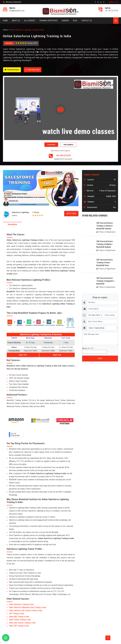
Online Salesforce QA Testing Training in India (26, 610)
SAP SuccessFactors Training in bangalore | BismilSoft (105, 281)
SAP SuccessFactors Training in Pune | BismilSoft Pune (105, 263)
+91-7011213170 (111, 11)
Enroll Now (51, 145)
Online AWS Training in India (19, 617)
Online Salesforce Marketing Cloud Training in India (27, 607)
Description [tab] (12, 224)
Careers (65, 21)
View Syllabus (68, 145)
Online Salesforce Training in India (21, 604)
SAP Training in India (16, 614)
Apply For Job (113, 2)
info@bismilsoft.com (17, 11)
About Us (16, 21)
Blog (75, 21)
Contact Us (87, 21)
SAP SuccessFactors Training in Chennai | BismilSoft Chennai (105, 226)
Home (5, 21)
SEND (100, 358)
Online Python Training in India (20, 620)
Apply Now (71, 214)
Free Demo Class (32, 70)
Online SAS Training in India (19, 626)
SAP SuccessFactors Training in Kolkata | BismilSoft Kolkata (105, 244)
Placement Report (12, 70)
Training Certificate (48, 21)
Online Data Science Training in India (22, 623)
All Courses (30, 21)
